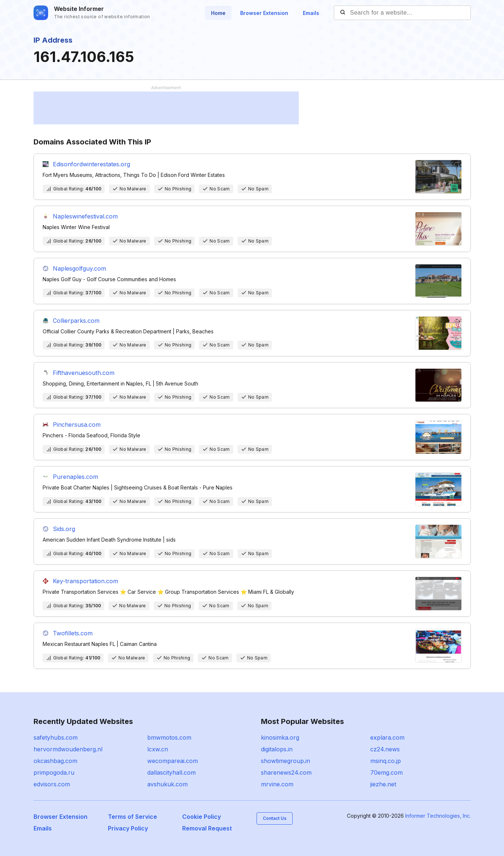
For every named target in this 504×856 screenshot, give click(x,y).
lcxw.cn (158, 749)
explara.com (387, 737)
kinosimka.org (280, 737)
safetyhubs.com (56, 737)
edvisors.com (52, 784)
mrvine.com (277, 784)
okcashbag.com (55, 761)
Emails (311, 13)
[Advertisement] (166, 108)
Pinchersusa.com (77, 425)
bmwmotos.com (169, 737)
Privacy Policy (128, 828)
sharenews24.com (286, 772)
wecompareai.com (173, 761)
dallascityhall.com (171, 772)
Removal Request (207, 828)
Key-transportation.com (85, 581)
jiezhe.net (383, 784)
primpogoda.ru (54, 772)
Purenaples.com (75, 477)
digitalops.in (277, 749)
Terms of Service (132, 817)
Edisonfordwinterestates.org (91, 164)
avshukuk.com (167, 784)
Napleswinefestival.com (85, 216)
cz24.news (385, 749)
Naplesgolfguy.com (79, 268)
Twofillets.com (73, 633)
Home (218, 13)
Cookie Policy (202, 817)
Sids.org (64, 529)
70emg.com (386, 772)
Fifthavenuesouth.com (84, 373)
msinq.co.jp (386, 761)
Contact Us (275, 818)
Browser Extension (264, 13)
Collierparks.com (76, 321)
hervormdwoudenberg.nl (68, 749)
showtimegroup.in (286, 761)
